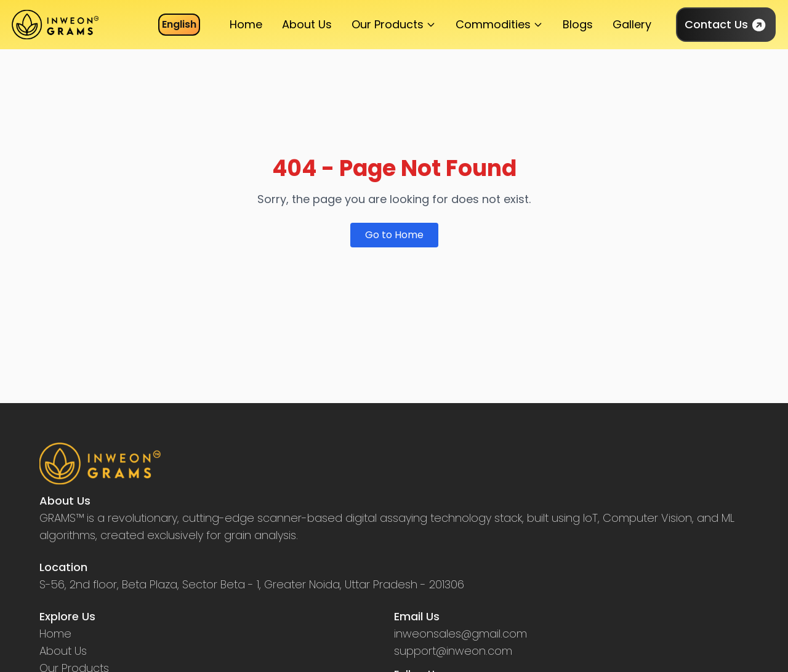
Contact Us (726, 25)
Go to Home (394, 235)
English (179, 24)
